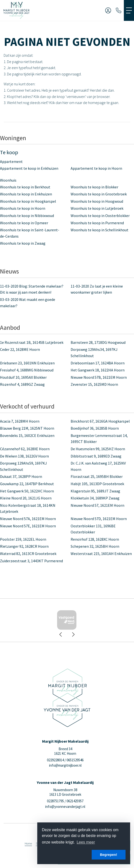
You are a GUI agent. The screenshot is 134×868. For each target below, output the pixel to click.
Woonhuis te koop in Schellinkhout (100, 230)
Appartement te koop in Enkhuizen (29, 168)
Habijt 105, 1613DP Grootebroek (97, 484)
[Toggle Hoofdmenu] (129, 10)
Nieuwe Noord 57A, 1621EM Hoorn (28, 519)
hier (65, 103)
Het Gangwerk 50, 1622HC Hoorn (27, 491)
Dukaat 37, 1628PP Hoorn (21, 476)
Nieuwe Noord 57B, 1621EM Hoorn (99, 377)
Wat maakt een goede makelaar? (28, 303)
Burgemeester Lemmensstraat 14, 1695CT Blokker (99, 439)
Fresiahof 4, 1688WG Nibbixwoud (27, 370)
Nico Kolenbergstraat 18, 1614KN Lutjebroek (28, 508)
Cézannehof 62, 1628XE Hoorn (25, 449)
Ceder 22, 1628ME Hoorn (20, 349)
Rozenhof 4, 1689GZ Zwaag (22, 384)
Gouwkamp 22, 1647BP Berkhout (27, 484)
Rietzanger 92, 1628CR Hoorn (24, 546)
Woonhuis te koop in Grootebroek (99, 194)
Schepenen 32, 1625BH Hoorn (95, 546)
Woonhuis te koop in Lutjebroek (97, 208)
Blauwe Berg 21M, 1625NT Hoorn (27, 428)
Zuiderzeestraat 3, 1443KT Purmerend (31, 561)
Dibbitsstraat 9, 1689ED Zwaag (96, 456)
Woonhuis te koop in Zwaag (23, 243)
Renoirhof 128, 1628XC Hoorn (95, 539)
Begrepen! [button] (108, 855)
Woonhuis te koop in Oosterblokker (100, 216)
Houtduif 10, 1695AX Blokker (23, 377)
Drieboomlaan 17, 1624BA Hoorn (98, 363)
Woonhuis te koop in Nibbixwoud (27, 216)
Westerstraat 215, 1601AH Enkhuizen (101, 554)
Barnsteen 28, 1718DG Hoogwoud (98, 342)
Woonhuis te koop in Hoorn (23, 208)
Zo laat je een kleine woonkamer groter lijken (97, 289)
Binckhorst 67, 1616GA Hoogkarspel (100, 421)
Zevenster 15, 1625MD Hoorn (94, 384)
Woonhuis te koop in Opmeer (24, 223)
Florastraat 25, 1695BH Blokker (97, 476)
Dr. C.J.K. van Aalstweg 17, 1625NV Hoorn (98, 466)
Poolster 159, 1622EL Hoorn (23, 539)
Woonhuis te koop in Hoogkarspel (28, 201)
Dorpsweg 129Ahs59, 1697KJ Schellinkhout (23, 466)
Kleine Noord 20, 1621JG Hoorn (26, 498)
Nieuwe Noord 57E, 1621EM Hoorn (28, 526)
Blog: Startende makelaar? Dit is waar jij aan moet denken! (32, 289)
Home (28, 843)
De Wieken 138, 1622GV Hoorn (24, 456)
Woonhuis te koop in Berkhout (25, 187)
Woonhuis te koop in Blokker (94, 187)
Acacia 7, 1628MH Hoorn (20, 421)
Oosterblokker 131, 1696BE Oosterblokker (93, 529)
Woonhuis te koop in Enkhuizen (26, 194)
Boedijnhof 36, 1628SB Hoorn (95, 428)
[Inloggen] (108, 10)
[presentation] (61, 635)
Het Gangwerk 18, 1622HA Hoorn (98, 370)
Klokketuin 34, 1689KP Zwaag (95, 498)
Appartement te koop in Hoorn (96, 168)
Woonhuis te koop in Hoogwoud (97, 201)
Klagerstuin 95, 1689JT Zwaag (95, 491)
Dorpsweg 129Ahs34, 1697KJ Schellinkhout (94, 353)
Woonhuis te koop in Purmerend (97, 223)
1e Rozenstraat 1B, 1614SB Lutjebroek (32, 342)
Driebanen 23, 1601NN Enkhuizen (27, 363)
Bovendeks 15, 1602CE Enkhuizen (27, 435)
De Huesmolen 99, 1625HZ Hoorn (98, 449)
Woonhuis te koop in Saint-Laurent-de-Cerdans (30, 233)
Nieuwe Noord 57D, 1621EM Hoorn (99, 519)
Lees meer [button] (86, 842)
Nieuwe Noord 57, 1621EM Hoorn (97, 505)
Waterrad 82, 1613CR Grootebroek (28, 554)
